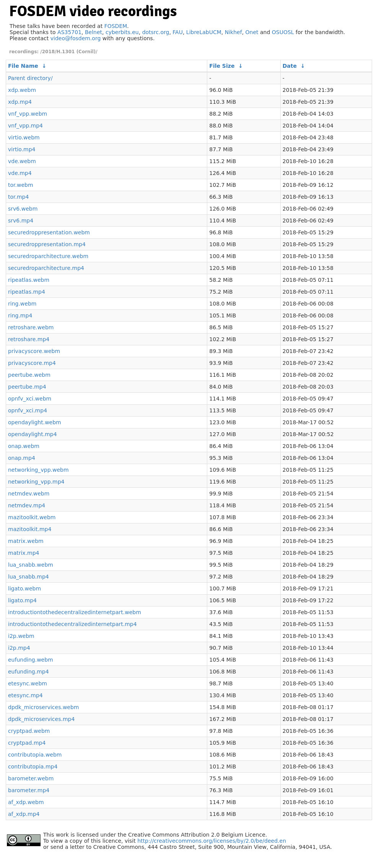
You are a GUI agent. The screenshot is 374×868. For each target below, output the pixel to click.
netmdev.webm (29, 494)
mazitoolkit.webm (32, 517)
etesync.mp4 (25, 695)
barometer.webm (31, 778)
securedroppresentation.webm (49, 232)
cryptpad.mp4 (27, 743)
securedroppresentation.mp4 (47, 244)
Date (290, 66)
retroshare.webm (31, 327)
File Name (23, 66)
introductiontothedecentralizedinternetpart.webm (75, 612)
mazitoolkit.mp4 (30, 529)
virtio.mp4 (22, 149)
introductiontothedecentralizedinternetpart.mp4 (72, 624)
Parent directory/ (30, 78)
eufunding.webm (31, 660)
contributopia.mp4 (33, 767)
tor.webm (21, 185)
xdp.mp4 (20, 102)
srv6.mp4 (21, 221)
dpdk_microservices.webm (44, 707)
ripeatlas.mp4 (27, 292)
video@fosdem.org (76, 38)
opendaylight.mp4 (33, 434)
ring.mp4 (20, 315)
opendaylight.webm (35, 422)
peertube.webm (29, 375)
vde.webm (22, 161)
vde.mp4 (20, 173)
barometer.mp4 (29, 790)
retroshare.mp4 (29, 339)
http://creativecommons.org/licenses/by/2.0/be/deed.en (212, 841)
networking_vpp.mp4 (36, 482)
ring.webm (22, 304)
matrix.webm (26, 541)
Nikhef (233, 32)
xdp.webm (22, 90)
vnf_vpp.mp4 (25, 126)
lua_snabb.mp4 (28, 577)
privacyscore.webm (34, 351)
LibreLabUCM (204, 32)
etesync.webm (28, 683)
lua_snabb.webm (31, 565)
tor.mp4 (18, 197)
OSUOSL (283, 32)
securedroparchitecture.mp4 (46, 268)
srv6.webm (23, 209)
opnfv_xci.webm (30, 399)
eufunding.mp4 (28, 672)
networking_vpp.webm (38, 470)
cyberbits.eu (122, 32)
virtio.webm (24, 137)
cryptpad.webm (29, 731)
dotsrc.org (156, 32)
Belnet (93, 32)
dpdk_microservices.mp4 (41, 719)
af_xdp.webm (26, 802)
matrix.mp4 (24, 553)
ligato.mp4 (22, 600)
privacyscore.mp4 (32, 363)
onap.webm (24, 446)
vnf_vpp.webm (28, 114)
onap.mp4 (22, 458)
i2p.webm (21, 636)
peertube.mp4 (27, 387)
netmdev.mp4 (27, 505)
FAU (178, 32)
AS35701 (69, 32)
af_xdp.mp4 (24, 814)
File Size (222, 66)
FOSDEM (116, 26)
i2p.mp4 (19, 648)
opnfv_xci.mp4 (28, 410)
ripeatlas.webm (29, 280)
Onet (252, 32)
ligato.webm (24, 588)
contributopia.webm (35, 755)
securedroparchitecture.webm (48, 256)
